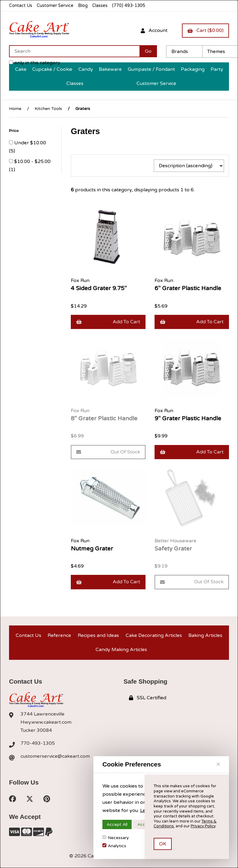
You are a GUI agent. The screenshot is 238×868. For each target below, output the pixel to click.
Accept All (117, 824)
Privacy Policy (203, 826)
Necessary (116, 838)
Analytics (114, 846)
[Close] (218, 764)
